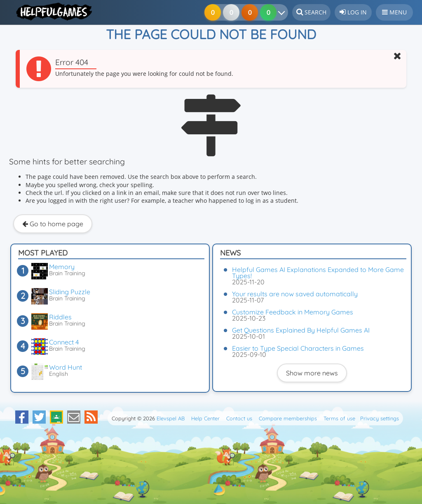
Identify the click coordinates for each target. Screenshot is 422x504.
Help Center (205, 418)
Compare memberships (288, 418)
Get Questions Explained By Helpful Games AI (301, 330)
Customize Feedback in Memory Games (293, 312)
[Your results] (283, 12)
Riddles (60, 317)
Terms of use (339, 418)
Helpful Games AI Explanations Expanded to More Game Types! (318, 273)
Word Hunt (66, 367)
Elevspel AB (171, 418)
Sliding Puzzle (70, 292)
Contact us (239, 418)
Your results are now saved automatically (295, 294)
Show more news (312, 373)
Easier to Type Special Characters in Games (298, 348)
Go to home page (53, 224)
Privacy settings (380, 418)
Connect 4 (64, 342)
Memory (62, 267)
